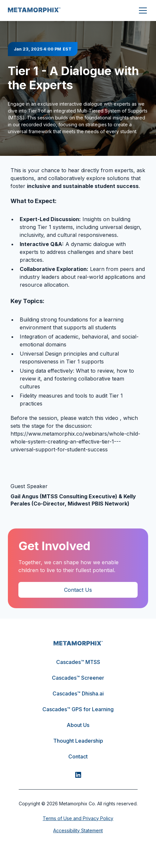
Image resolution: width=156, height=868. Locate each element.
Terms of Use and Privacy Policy (78, 818)
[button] (142, 10)
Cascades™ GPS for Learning (78, 709)
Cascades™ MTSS (78, 662)
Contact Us (78, 590)
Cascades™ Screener (78, 678)
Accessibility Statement (78, 830)
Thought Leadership (78, 741)
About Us (78, 725)
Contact (78, 756)
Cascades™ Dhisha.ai (78, 693)
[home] (34, 10)
